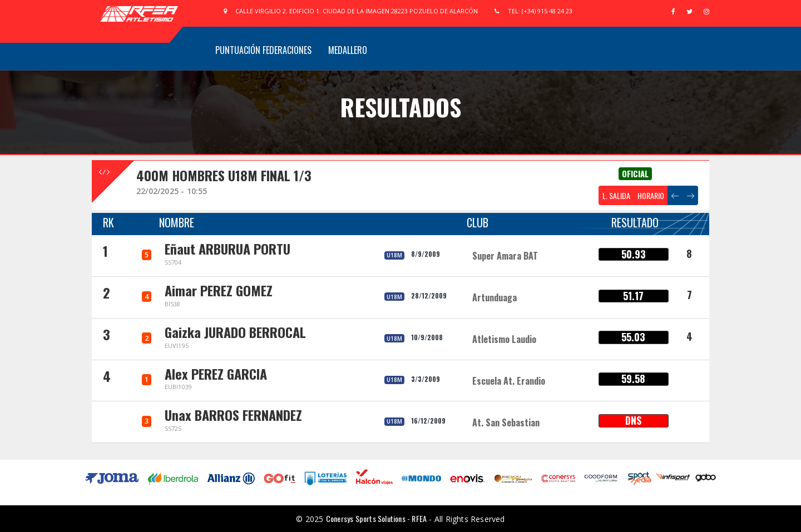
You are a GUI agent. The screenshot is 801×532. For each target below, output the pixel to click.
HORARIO (651, 195)
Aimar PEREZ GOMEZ (219, 290)
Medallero (348, 50)
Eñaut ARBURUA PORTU (228, 248)
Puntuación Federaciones (263, 50)
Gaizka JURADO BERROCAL (235, 332)
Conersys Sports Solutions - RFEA (376, 518)
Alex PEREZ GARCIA (216, 374)
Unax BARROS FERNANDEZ (233, 415)
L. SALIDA (616, 195)
